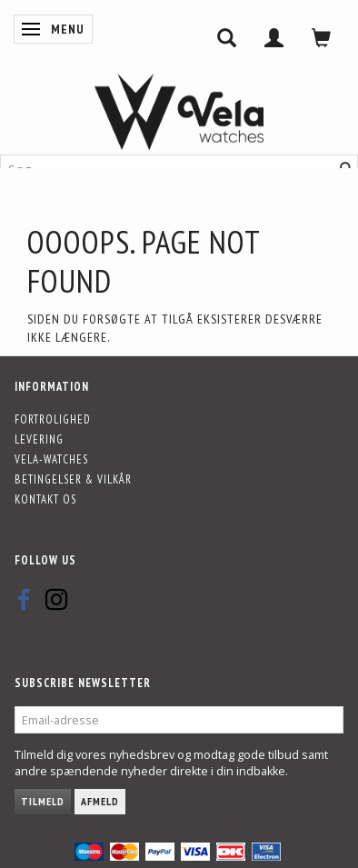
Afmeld (100, 801)
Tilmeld (43, 801)
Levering (39, 439)
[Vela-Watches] (179, 112)
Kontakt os (45, 499)
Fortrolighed (53, 419)
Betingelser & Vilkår (73, 479)
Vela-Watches (51, 459)
